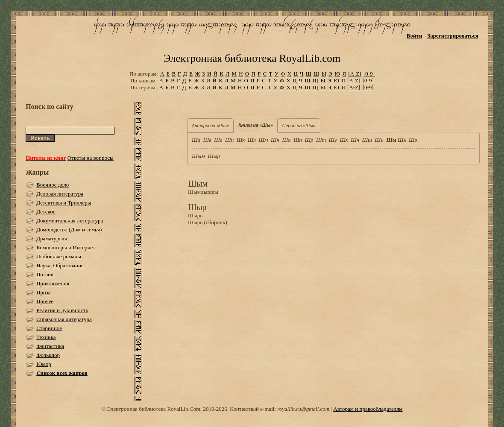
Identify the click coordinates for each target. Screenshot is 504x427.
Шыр (214, 156)
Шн (275, 140)
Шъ (379, 140)
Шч (355, 140)
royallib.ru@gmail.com (303, 409)
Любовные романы (59, 256)
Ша (196, 140)
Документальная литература (70, 221)
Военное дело (53, 185)
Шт (321, 140)
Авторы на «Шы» (210, 126)
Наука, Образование (60, 265)
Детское (46, 212)
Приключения (53, 283)
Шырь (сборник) (208, 222)
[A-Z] (355, 74)
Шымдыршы (203, 192)
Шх (344, 140)
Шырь (195, 215)
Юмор (44, 364)
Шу (333, 140)
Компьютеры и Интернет (66, 247)
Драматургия (52, 238)
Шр (309, 140)
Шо (286, 140)
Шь (402, 140)
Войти (415, 36)
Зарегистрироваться (453, 36)
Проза (43, 292)
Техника (46, 337)
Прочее (45, 301)
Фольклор (48, 355)
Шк (241, 140)
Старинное (49, 328)
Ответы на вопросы (91, 158)
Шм (264, 140)
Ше (218, 140)
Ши (229, 140)
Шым (198, 156)
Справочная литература (64, 319)
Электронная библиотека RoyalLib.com (252, 58)
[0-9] (369, 74)
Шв (207, 140)
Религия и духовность (62, 310)
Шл (252, 140)
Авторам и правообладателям (368, 409)
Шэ (413, 140)
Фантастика (50, 346)
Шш (367, 140)
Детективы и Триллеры (64, 203)
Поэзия (45, 274)
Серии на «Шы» (299, 126)
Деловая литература (60, 194)
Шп (298, 140)
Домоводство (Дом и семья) (69, 230)
